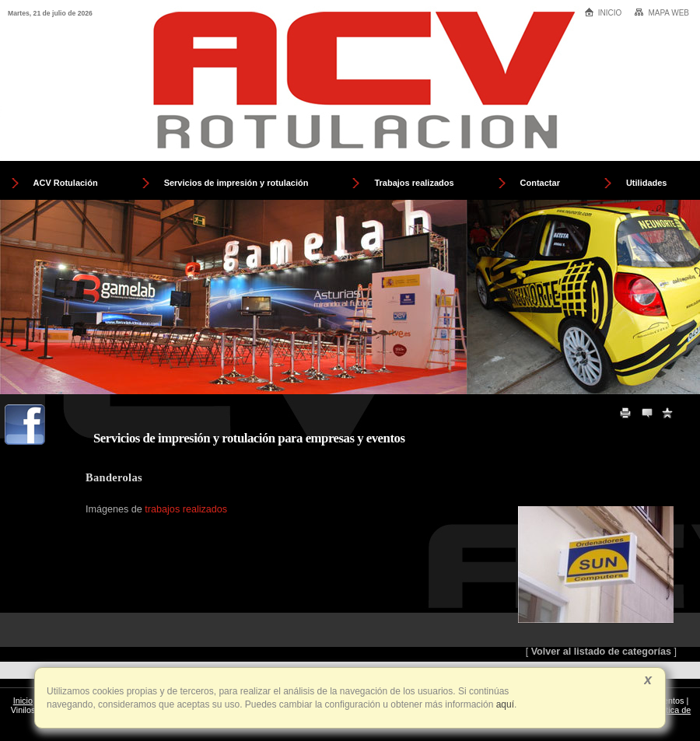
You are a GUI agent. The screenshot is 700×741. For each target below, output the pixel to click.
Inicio (603, 12)
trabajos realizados (186, 509)
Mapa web (661, 12)
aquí (504, 704)
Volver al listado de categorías (601, 652)
